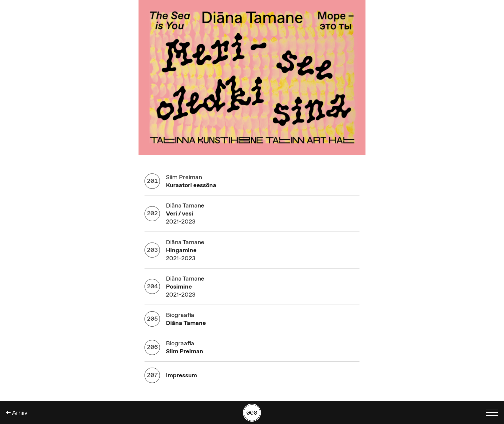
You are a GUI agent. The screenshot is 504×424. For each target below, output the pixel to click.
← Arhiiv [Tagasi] (17, 413)
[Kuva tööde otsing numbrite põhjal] (252, 413)
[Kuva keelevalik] (492, 413)
